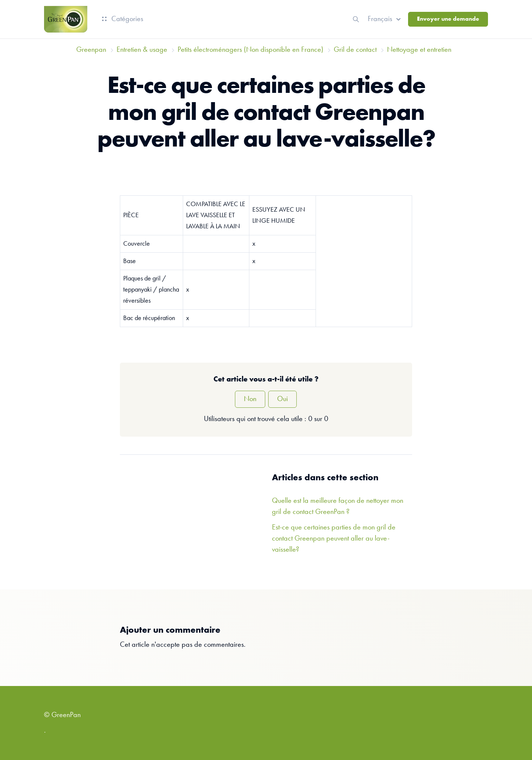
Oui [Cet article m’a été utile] (282, 399)
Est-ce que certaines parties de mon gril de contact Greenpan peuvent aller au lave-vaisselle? (334, 539)
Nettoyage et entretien (419, 50)
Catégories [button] (123, 19)
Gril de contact (355, 50)
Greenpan (91, 50)
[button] (385, 19)
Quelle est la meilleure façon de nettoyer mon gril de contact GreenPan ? (338, 507)
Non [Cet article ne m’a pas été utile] (250, 399)
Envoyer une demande (448, 19)
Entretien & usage (142, 50)
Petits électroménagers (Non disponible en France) (250, 50)
